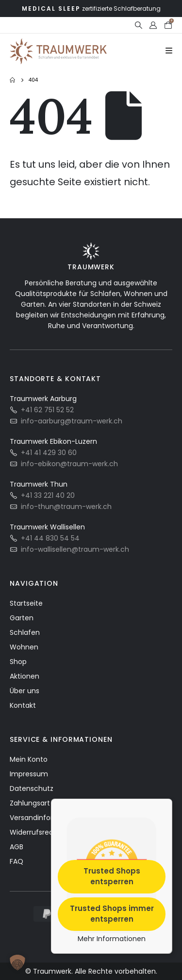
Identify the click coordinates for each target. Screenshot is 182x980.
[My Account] (153, 25)
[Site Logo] (58, 51)
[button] (139, 25)
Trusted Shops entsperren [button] (112, 876)
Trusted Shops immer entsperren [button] (112, 914)
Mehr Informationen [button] (112, 939)
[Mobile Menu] (169, 51)
